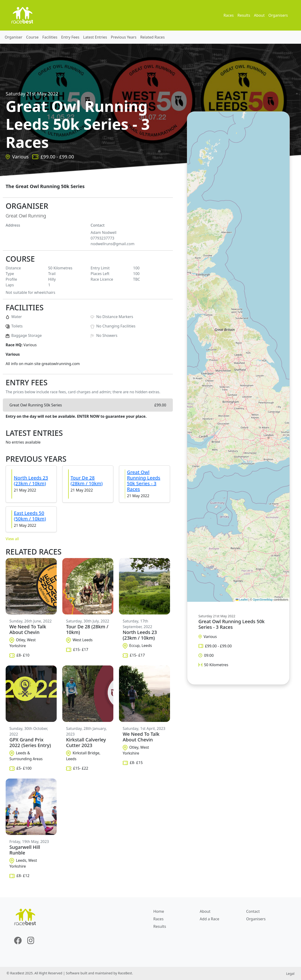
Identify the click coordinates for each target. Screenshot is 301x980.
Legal (290, 974)
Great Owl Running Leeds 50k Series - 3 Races (144, 481)
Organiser (14, 37)
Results (244, 15)
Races (228, 15)
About (259, 15)
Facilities (50, 37)
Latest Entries (95, 37)
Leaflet (242, 600)
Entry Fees (70, 37)
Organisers (278, 15)
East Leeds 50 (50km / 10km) (30, 516)
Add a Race (209, 919)
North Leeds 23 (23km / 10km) (31, 481)
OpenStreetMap (263, 600)
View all (12, 539)
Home (159, 911)
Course (32, 37)
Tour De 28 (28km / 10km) (87, 481)
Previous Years (124, 37)
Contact (253, 911)
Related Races (152, 37)
